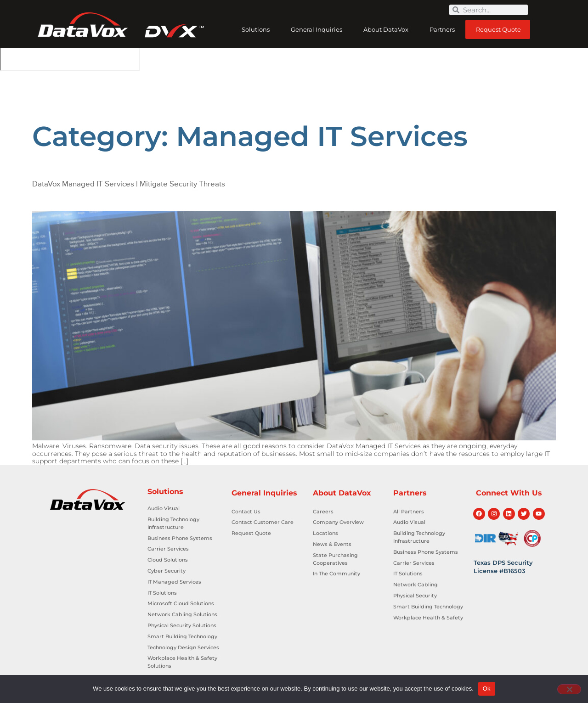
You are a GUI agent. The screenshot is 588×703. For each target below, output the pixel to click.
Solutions (256, 29)
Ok (487, 689)
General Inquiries (317, 29)
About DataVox (386, 29)
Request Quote (498, 29)
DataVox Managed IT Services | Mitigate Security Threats (129, 184)
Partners (442, 29)
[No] (569, 689)
